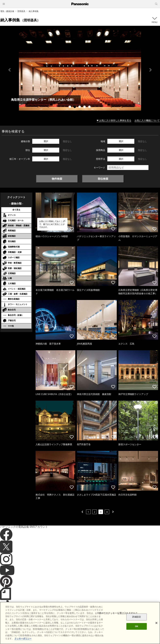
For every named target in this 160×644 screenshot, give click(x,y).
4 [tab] (85, 107)
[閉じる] (156, 623)
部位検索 (103, 179)
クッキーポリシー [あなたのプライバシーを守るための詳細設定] (23, 639)
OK (137, 626)
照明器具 (21, 11)
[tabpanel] (80, 70)
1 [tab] (70, 107)
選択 (46, 141)
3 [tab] (80, 107)
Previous (9, 70)
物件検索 (57, 179)
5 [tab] (90, 107)
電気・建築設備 (7, 11)
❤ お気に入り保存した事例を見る (114, 120)
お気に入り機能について (147, 120)
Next (151, 70)
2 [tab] (75, 107)
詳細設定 (137, 617)
